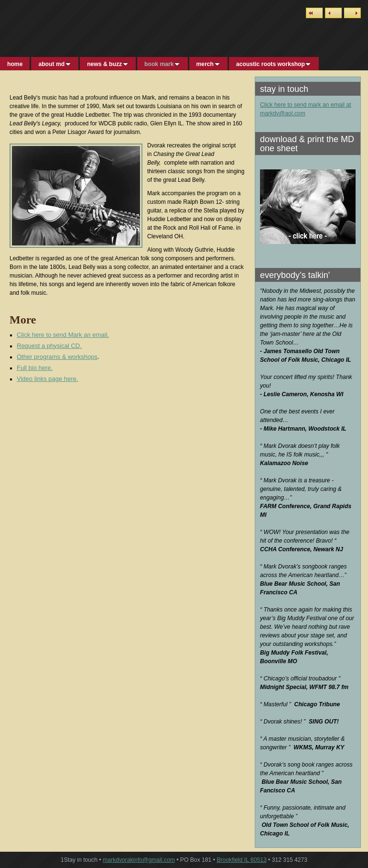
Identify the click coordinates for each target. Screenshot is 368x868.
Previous (333, 13)
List (314, 13)
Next (352, 13)
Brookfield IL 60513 (241, 860)
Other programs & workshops (57, 357)
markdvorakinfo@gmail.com (139, 860)
